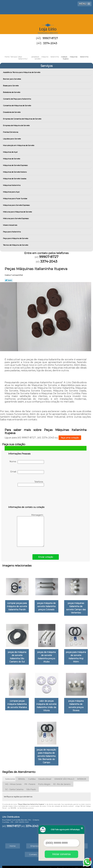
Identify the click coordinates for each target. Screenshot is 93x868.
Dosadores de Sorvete (12, 112)
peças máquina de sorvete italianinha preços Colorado (47, 606)
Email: (27, 472)
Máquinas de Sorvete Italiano (15, 172)
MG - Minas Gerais (13, 779)
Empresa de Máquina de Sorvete (17, 125)
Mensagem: (30, 530)
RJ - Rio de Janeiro (62, 779)
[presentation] (27, 497)
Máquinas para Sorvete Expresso (17, 205)
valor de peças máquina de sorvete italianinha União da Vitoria (47, 701)
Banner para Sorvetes (12, 79)
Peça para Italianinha (12, 232)
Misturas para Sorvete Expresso (16, 218)
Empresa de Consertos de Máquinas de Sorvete (22, 119)
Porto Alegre (44, 779)
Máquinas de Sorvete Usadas (15, 179)
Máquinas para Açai (11, 192)
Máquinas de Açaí (10, 152)
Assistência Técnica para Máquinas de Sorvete (22, 72)
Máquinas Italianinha (12, 185)
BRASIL (22, 774)
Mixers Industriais (10, 225)
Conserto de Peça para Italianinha (17, 99)
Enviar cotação (46, 557)
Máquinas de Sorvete (12, 159)
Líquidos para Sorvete (12, 139)
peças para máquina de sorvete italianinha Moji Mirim (77, 654)
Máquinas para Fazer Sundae (15, 198)
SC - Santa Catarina (14, 784)
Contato (33, 849)
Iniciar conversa (61, 854)
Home (13, 841)
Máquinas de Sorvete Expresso (16, 165)
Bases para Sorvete (11, 86)
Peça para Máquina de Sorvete (16, 238)
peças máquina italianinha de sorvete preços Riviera (77, 699)
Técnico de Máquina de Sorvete (16, 245)
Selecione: (10, 774)
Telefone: (31, 483)
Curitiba (32, 774)
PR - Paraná (30, 779)
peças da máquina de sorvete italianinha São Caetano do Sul (17, 654)
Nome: (27, 462)
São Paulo (31, 784)
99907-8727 (50, 38)
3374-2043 (50, 43)
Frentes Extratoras (11, 132)
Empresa (35, 841)
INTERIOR (82, 774)
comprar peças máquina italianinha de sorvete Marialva (17, 699)
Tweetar (9, 280)
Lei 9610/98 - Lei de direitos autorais (21, 803)
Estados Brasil (45, 774)
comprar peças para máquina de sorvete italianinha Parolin (17, 606)
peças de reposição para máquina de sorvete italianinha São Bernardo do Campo (47, 751)
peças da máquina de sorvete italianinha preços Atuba (47, 654)
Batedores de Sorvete (12, 92)
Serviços (47, 66)
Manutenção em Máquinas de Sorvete (19, 145)
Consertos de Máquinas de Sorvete (17, 105)
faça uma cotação (70, 438)
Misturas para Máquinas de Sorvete (18, 212)
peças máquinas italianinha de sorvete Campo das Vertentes (77, 607)
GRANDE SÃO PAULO (64, 774)
